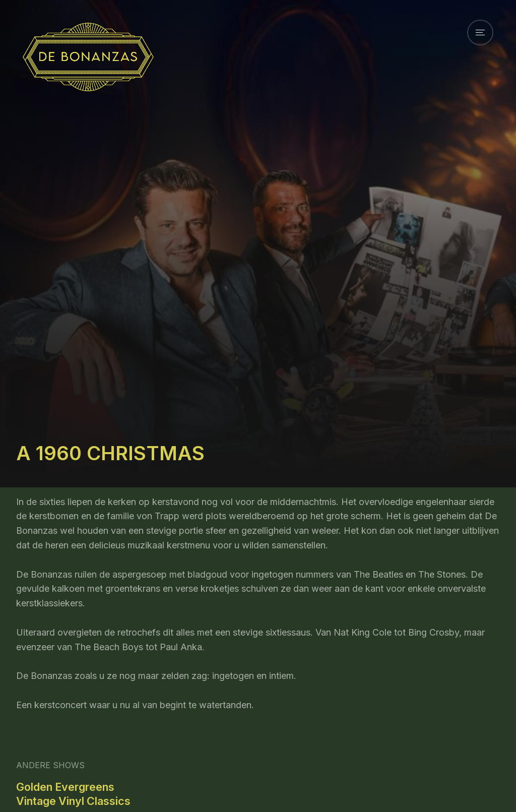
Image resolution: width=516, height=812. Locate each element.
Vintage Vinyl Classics (73, 801)
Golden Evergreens (65, 787)
